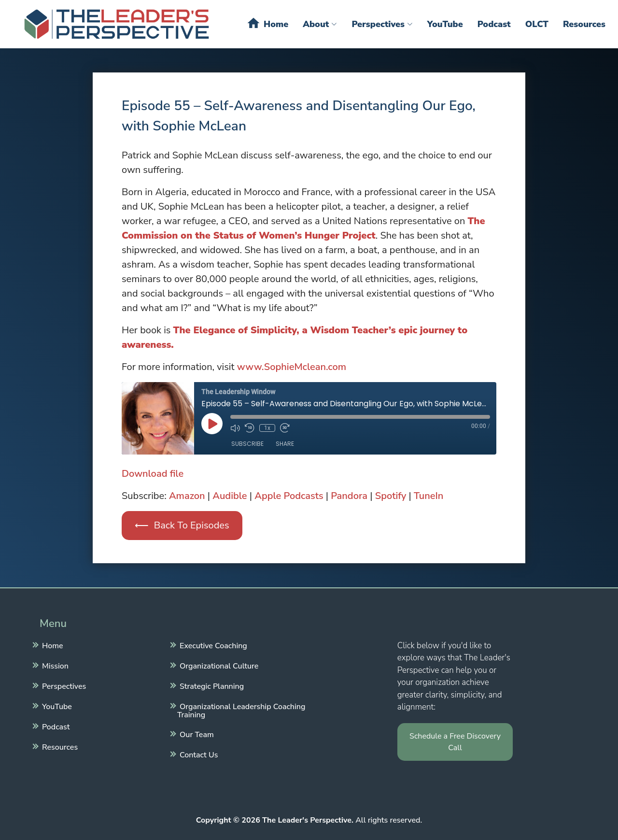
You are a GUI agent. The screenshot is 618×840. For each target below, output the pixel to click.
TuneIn (428, 496)
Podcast (494, 24)
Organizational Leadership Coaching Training (241, 710)
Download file (153, 474)
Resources (584, 24)
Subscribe (247, 444)
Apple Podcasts (289, 496)
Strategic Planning (211, 685)
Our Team (196, 734)
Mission (54, 665)
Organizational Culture (218, 665)
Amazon (187, 496)
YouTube (445, 24)
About (320, 24)
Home (267, 23)
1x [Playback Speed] (267, 428)
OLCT (537, 24)
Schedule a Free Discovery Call (455, 742)
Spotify (391, 496)
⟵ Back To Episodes (182, 525)
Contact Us (197, 754)
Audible (230, 496)
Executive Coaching (212, 645)
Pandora (349, 496)
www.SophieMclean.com (292, 367)
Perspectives (382, 24)
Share (285, 444)
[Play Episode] (212, 424)
